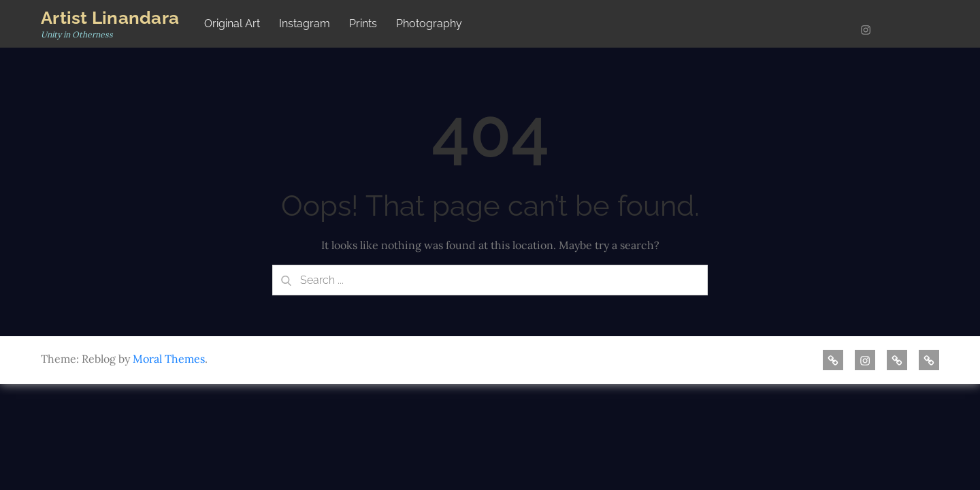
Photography (429, 23)
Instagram (305, 23)
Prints (363, 23)
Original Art (232, 23)
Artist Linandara (110, 18)
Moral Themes (169, 359)
